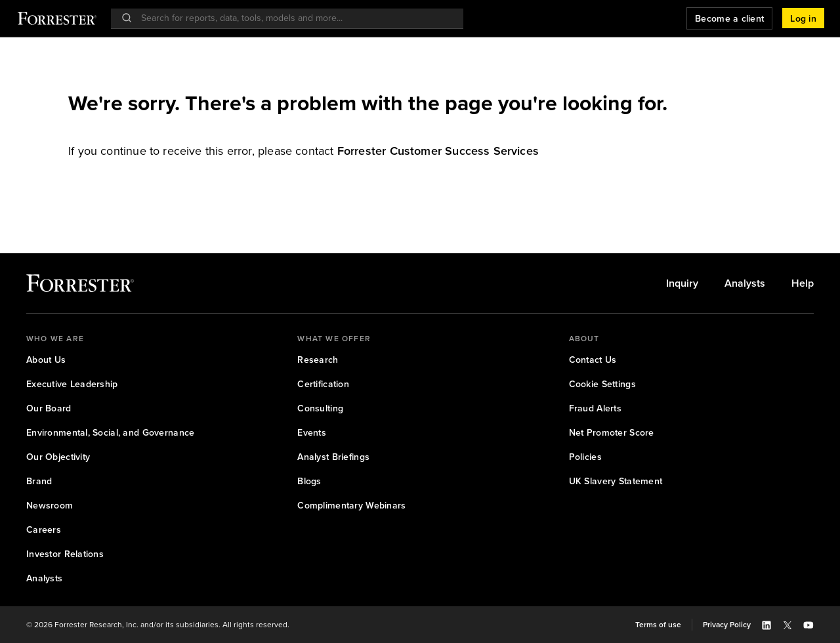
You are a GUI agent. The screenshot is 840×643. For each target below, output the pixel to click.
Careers (44, 530)
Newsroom (50, 506)
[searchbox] (294, 18)
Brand (39, 481)
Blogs (309, 481)
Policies (585, 457)
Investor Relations (65, 554)
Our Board (49, 408)
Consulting (320, 408)
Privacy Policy (727, 625)
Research (318, 360)
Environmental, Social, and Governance (110, 433)
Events (312, 433)
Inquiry (682, 283)
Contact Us (593, 360)
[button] (803, 18)
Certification (323, 384)
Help (803, 283)
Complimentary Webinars (351, 506)
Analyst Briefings (333, 457)
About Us (46, 360)
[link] (438, 151)
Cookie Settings (602, 384)
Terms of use (658, 625)
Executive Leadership (72, 384)
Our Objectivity (58, 457)
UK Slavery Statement (616, 481)
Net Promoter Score (612, 433)
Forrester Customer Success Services (438, 151)
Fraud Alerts (595, 408)
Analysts (745, 283)
